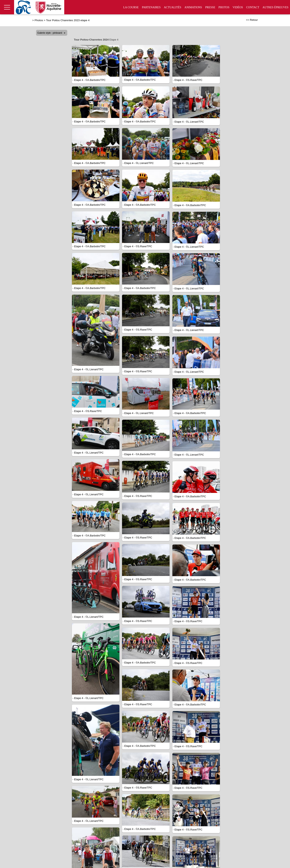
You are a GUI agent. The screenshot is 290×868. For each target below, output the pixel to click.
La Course (131, 7)
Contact (253, 7)
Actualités (172, 7)
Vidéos (238, 7)
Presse (210, 7)
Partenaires (151, 7)
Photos (224, 7)
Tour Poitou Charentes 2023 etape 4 (68, 20)
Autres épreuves (275, 7)
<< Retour (252, 20)
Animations (193, 7)
